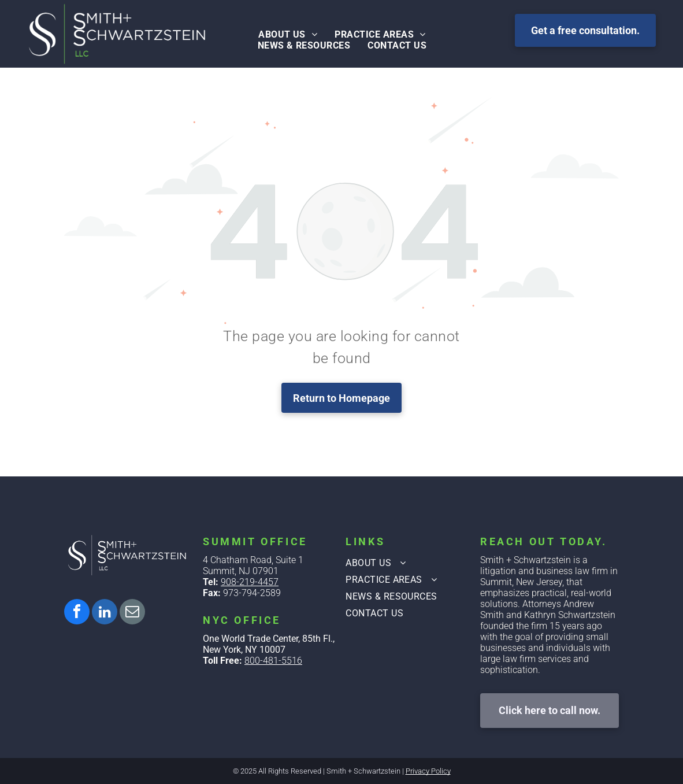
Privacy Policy (428, 771)
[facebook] (77, 613)
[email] (132, 613)
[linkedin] (105, 613)
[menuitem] (288, 34)
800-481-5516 (273, 661)
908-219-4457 (250, 582)
